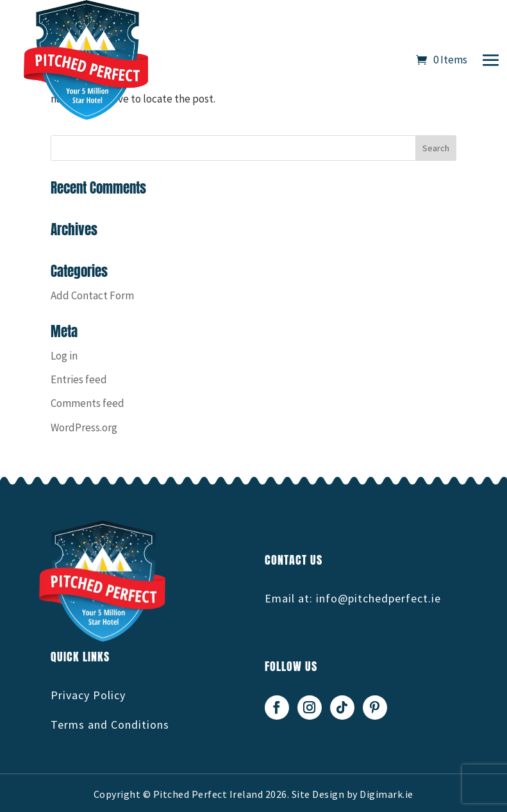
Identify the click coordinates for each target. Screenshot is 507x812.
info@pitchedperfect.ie (378, 598)
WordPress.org (84, 427)
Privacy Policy (88, 695)
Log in (64, 356)
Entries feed (79, 379)
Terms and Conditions (110, 725)
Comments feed (87, 403)
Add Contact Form (92, 295)
